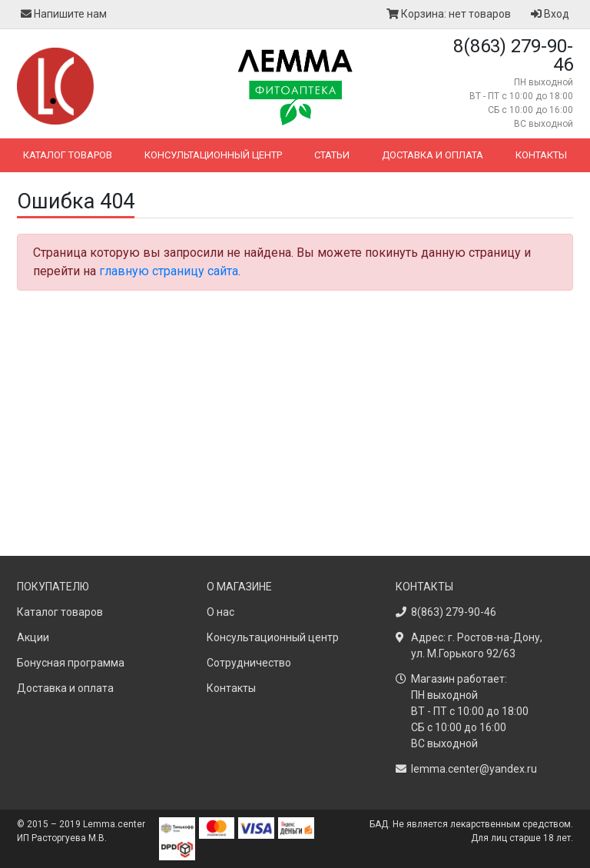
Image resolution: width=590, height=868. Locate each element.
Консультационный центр (213, 155)
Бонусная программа (71, 663)
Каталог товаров (68, 155)
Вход (550, 14)
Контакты (541, 155)
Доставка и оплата (433, 155)
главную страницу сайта (169, 271)
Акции (33, 637)
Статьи (332, 155)
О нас (220, 612)
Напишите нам (64, 14)
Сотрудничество (249, 663)
